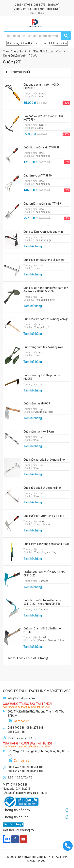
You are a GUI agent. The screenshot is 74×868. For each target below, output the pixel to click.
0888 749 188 (23, 9)
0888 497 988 (24, 5)
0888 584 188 (42, 9)
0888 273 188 (43, 5)
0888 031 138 (16, 732)
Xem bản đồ (22, 721)
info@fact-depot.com (21, 698)
